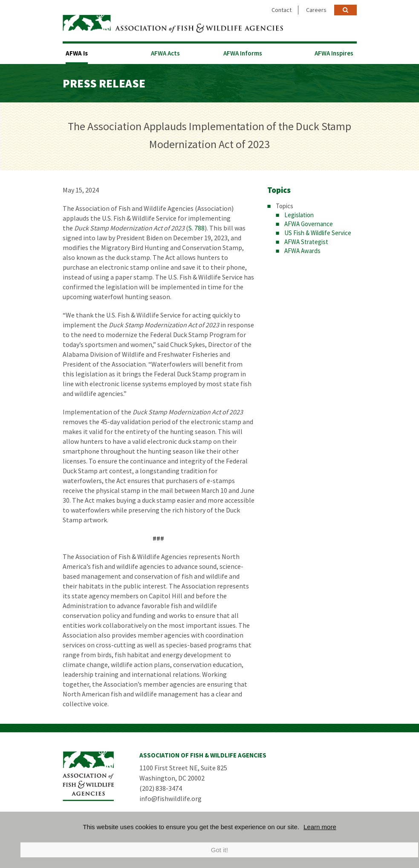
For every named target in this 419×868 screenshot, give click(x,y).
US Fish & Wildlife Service (318, 233)
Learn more (320, 827)
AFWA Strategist (306, 242)
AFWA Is (77, 53)
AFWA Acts (165, 53)
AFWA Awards (302, 251)
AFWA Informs (243, 53)
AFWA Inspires (334, 53)
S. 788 (196, 228)
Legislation (299, 215)
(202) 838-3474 (161, 788)
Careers (316, 10)
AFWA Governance (309, 224)
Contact (282, 10)
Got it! (220, 850)
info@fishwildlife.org (170, 798)
